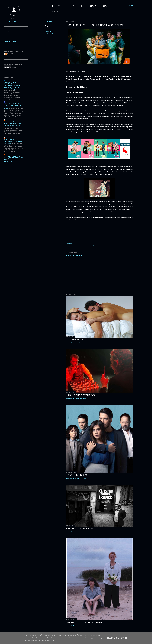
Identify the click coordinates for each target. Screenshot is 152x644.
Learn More (113, 638)
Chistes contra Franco (81, 528)
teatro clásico (50, 34)
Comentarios (10, 55)
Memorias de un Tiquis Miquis (79, 6)
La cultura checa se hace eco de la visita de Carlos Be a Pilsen (13, 107)
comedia (48, 31)
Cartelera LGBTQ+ (10, 82)
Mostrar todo (9, 161)
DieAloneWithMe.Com (11, 140)
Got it (124, 638)
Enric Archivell (14, 18)
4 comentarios (77, 343)
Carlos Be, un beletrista (11, 104)
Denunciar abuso (10, 42)
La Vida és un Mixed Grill (12, 156)
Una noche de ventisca (81, 395)
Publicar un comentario (75, 256)
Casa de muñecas (77, 475)
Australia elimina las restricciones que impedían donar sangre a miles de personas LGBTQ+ (13, 86)
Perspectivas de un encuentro (85, 622)
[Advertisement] (99, 275)
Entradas (9, 53)
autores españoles (51, 29)
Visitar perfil (14, 22)
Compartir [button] (48, 21)
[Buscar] (132, 6)
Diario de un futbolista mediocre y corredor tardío (13, 123)
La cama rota (75, 339)
